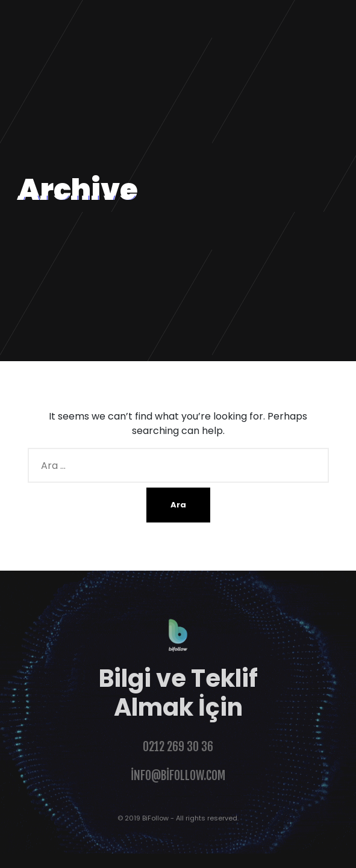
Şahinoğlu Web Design (55, 860)
